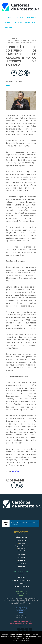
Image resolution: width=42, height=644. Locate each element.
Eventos (22, 561)
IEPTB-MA (20, 18)
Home (7, 39)
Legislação (22, 548)
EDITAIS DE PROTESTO (22, 580)
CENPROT (22, 577)
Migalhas (16, 471)
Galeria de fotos (22, 551)
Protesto (9, 18)
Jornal (8, 22)
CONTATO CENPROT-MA (22, 587)
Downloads (30, 22)
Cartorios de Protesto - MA (21, 8)
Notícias (14, 39)
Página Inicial (22, 537)
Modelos (18, 22)
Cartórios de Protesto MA (22, 508)
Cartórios (32, 18)
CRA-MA (22, 584)
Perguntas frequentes (22, 546)
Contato (9, 27)
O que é (22, 543)
